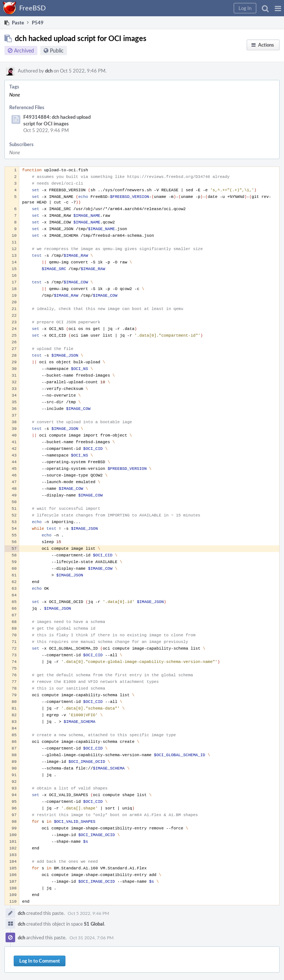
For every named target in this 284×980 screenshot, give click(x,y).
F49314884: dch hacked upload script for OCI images (57, 120)
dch (49, 71)
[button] (278, 8)
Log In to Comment (40, 961)
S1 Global (94, 924)
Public (57, 50)
